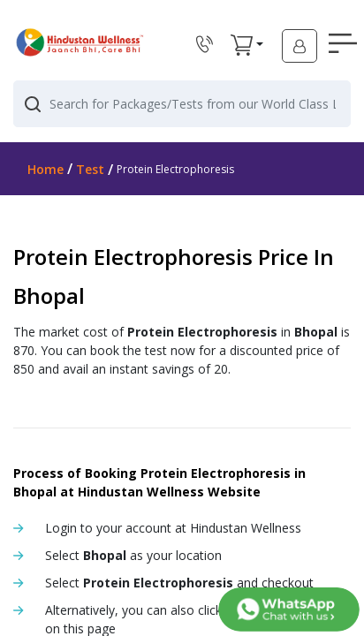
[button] (242, 45)
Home (45, 169)
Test (90, 169)
